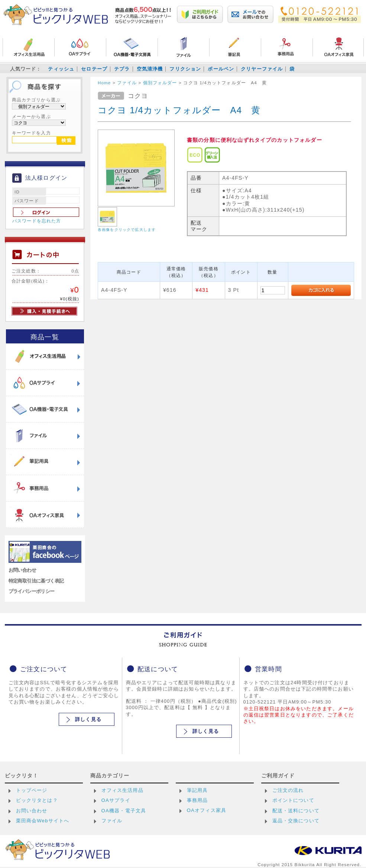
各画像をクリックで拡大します (127, 230)
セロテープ (94, 69)
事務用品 (197, 800)
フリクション (185, 69)
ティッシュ (61, 69)
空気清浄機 (150, 69)
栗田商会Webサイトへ (43, 821)
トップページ (32, 790)
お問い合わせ (22, 570)
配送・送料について (296, 811)
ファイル (112, 821)
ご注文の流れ (288, 790)
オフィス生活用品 (122, 790)
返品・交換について (296, 821)
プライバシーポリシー (32, 591)
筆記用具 (197, 790)
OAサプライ (116, 800)
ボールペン (221, 69)
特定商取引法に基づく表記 (36, 581)
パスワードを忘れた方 (37, 221)
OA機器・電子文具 (124, 811)
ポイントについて (293, 800)
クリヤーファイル (262, 69)
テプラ (122, 69)
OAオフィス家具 (207, 810)
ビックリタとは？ (37, 800)
